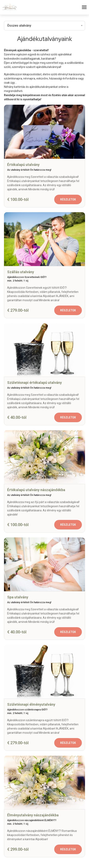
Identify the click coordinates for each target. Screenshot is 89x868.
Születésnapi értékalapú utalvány (34, 383)
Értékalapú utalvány (23, 165)
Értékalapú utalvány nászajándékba (36, 490)
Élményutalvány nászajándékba (33, 815)
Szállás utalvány (21, 272)
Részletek (68, 199)
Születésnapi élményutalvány (31, 704)
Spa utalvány (18, 597)
